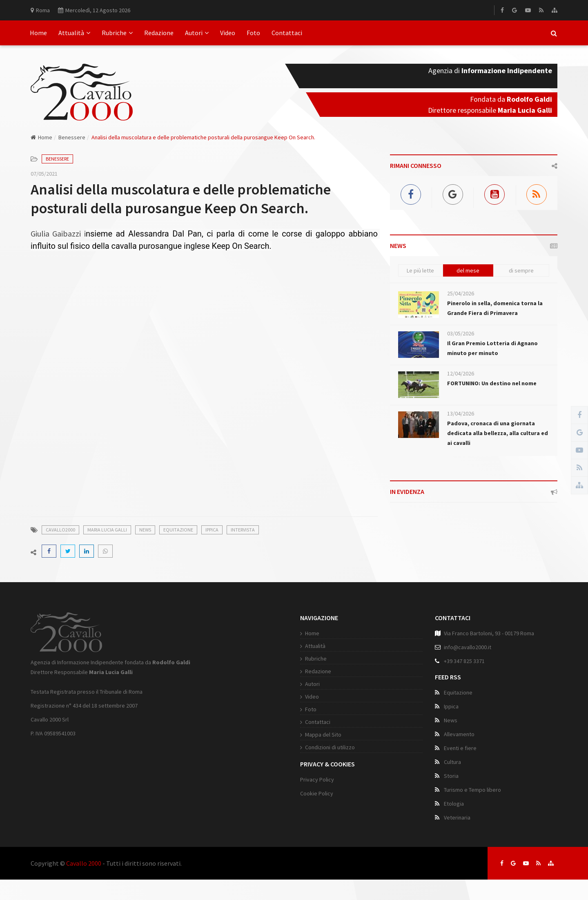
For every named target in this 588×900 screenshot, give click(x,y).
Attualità (74, 33)
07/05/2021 (44, 174)
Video (228, 33)
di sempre (521, 270)
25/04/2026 (461, 293)
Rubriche (117, 33)
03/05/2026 (461, 333)
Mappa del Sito (323, 735)
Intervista (243, 530)
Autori (197, 33)
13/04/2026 (461, 413)
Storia (451, 776)
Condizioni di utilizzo (330, 747)
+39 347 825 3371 (464, 661)
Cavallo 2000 (84, 863)
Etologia (454, 804)
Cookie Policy (317, 793)
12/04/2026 (461, 373)
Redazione (159, 33)
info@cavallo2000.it (468, 647)
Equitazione (178, 530)
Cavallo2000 (60, 530)
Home (38, 33)
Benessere (72, 137)
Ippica (212, 530)
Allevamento (459, 734)
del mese (468, 270)
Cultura (452, 762)
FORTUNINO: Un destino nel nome (492, 383)
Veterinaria (457, 817)
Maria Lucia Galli (107, 530)
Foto (253, 33)
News (145, 530)
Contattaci (287, 33)
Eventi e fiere (460, 748)
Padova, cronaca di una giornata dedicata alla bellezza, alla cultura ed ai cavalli (498, 433)
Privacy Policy (317, 779)
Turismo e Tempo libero (472, 790)
